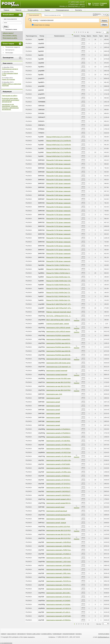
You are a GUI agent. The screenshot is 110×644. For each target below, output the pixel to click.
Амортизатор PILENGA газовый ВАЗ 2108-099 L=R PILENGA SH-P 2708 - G (71, 335)
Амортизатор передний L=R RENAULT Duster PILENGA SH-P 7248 (68, 620)
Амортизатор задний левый (55, 507)
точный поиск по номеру (42, 25)
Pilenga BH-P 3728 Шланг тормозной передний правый (64, 207)
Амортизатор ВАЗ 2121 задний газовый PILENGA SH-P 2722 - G (67, 359)
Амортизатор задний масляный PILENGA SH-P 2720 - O (65, 515)
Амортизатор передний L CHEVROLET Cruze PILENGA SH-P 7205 (68, 542)
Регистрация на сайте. (10, 38)
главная (3, 634)
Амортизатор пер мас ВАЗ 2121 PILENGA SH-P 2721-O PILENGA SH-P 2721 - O (72, 534)
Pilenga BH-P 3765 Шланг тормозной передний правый (64, 261)
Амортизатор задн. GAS (54, 394)
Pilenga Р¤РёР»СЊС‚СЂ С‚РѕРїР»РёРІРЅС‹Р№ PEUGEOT (66, 141)
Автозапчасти (10, 50)
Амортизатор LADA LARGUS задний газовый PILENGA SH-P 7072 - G (69, 328)
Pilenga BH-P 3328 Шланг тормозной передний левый (64, 168)
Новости (18, 10)
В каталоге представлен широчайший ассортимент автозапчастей (11, 100)
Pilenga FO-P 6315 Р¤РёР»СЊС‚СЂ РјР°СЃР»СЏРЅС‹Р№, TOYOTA (69, 293)
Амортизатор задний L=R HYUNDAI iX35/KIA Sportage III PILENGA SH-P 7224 (72, 449)
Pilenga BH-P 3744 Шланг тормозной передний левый (64, 242)
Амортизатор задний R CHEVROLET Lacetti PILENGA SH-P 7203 (68, 495)
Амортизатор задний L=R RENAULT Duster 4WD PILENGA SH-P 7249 (69, 476)
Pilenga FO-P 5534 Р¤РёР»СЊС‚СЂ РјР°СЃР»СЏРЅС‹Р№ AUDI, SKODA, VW (72, 277)
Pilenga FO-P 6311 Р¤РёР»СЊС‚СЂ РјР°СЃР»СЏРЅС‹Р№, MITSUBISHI (70, 289)
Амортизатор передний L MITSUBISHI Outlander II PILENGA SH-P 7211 (70, 565)
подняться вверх (104, 634)
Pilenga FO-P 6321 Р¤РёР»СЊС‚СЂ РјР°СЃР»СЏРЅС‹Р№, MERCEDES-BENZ (72, 300)
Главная (6, 10)
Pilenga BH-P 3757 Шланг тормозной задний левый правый (66, 250)
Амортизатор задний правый (56, 519)
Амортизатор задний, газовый (56, 523)
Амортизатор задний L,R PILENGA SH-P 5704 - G (62, 437)
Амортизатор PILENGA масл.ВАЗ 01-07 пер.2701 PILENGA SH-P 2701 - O (70, 347)
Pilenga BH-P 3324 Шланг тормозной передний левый (64, 164)
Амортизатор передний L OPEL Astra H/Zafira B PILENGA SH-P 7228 (69, 573)
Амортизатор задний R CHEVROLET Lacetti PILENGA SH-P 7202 (68, 491)
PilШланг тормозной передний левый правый (61, 312)
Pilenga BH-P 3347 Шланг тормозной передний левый (64, 199)
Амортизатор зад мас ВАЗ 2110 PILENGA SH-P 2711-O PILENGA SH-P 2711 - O (72, 382)
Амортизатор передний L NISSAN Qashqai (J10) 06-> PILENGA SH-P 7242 (70, 569)
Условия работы (33, 10)
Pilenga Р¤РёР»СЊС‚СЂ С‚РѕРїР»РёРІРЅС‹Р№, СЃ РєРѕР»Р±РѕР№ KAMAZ (72, 152)
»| (88, 32)
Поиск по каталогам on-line (53, 15)
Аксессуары (9, 53)
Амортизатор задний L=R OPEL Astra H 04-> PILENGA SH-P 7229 (68, 472)
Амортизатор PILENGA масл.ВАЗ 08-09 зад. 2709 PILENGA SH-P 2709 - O (71, 351)
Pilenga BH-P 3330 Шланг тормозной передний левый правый (67, 172)
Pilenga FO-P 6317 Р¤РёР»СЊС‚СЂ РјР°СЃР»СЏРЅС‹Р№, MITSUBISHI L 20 (71, 296)
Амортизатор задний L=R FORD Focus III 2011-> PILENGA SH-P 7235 (69, 445)
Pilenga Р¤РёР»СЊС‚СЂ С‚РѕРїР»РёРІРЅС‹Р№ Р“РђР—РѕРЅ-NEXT (69, 145)
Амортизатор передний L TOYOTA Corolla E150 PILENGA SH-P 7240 (69, 585)
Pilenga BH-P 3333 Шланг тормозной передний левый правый (67, 180)
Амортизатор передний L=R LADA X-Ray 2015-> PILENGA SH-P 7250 (69, 612)
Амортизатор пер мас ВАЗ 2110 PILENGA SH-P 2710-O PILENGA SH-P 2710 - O (72, 530)
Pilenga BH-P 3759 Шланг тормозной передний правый (64, 254)
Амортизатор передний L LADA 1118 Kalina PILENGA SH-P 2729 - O (69, 558)
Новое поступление (8, 79)
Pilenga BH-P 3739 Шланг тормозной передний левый (64, 234)
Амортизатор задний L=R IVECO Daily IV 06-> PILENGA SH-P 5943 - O (69, 452)
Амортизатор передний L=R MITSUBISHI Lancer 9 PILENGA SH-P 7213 (70, 616)
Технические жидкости (13, 47)
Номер (42, 36)
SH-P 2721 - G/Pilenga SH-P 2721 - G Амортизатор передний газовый (69, 316)
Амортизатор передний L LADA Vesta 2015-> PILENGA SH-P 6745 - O (69, 562)
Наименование (59, 36)
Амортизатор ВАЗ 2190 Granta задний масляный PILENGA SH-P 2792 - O (70, 363)
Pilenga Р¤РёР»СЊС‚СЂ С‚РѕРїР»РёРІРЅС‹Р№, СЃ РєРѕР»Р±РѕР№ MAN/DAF (72, 156)
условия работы (47, 634)
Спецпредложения (62, 10)
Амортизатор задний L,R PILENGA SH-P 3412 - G (62, 433)
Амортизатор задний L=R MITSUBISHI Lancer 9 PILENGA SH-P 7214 (69, 464)
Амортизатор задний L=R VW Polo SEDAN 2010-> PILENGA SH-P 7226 (70, 488)
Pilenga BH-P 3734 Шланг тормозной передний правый (64, 230)
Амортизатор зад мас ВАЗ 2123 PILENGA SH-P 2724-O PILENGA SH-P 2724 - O (72, 390)
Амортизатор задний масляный (57, 511)
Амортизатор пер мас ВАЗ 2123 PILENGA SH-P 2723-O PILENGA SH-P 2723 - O (72, 538)
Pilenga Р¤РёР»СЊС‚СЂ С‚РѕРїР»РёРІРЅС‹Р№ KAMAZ (65, 137)
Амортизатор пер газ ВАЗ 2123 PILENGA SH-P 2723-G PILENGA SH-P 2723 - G (72, 527)
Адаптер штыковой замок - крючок (58, 324)
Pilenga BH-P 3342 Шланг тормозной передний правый (64, 187)
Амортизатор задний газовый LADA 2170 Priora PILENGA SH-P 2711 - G (70, 499)
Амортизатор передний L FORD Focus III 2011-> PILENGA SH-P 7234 (69, 550)
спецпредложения (69, 634)
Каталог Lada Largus (33, 634)
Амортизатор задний (53, 398)
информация (57, 634)
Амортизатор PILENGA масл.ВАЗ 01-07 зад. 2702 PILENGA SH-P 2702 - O (71, 343)
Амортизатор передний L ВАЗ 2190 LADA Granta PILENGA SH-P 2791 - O (70, 593)
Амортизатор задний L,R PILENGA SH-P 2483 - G (62, 429)
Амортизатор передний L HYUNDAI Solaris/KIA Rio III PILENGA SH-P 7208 (70, 554)
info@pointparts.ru (103, 637)
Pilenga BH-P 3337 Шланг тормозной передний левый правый (67, 183)
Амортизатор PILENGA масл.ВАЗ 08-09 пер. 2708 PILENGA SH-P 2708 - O (71, 355)
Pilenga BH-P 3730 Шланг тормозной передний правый (64, 215)
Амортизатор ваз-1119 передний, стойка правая (62, 367)
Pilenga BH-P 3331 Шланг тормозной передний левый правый (67, 176)
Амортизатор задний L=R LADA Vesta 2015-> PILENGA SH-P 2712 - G (69, 456)
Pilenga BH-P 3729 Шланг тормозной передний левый (64, 211)
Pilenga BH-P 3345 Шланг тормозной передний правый (64, 195)
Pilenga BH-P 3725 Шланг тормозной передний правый (64, 203)
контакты (79, 634)
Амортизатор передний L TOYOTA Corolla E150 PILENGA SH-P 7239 (69, 581)
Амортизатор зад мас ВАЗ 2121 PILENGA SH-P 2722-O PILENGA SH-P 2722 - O (72, 386)
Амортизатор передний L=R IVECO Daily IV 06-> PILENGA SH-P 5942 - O (70, 608)
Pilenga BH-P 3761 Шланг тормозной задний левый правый (66, 257)
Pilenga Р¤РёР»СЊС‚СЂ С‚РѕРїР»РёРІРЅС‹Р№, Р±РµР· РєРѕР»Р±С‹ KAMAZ (72, 148)
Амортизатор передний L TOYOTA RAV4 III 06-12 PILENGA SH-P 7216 (69, 589)
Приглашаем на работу (10, 96)
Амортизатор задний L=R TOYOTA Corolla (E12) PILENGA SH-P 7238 (69, 484)
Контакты (79, 10)
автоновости (21, 634)
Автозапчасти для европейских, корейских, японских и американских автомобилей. (10, 107)
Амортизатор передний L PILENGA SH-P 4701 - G (63, 577)
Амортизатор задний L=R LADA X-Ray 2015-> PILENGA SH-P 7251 (68, 460)
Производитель (32, 36)
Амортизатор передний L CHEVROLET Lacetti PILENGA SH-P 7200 (68, 546)
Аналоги (77, 320)
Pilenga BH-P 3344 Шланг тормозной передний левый (64, 191)
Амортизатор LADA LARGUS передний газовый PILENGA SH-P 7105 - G (70, 331)
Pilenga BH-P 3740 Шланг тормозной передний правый (64, 238)
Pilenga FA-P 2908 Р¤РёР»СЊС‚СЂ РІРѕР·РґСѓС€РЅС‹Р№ (66, 269)
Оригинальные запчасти (10, 69)
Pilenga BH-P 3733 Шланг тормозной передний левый (64, 226)
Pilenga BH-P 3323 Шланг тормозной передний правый (64, 160)
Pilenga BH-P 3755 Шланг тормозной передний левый (64, 246)
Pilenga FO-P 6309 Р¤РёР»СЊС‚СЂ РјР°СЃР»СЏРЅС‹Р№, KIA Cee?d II (70, 285)
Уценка (47, 10)
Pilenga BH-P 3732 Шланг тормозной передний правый (64, 222)
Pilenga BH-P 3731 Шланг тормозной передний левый (64, 219)
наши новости (12, 634)
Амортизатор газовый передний (57, 371)
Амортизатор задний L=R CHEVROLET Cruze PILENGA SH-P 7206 (68, 441)
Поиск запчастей (34, 15)
